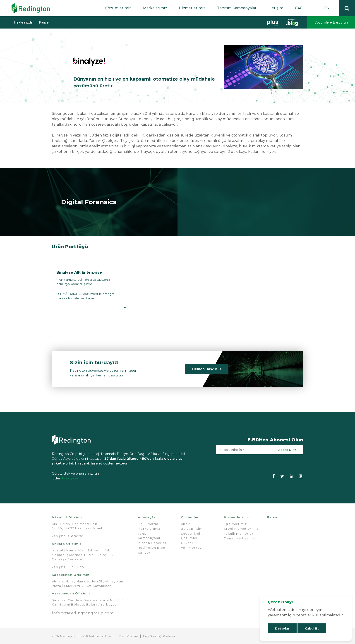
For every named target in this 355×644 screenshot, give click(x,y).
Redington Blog (152, 548)
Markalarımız (155, 8)
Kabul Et (312, 628)
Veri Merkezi (192, 548)
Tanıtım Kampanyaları (237, 8)
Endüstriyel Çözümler (191, 536)
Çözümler (190, 517)
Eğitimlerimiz (235, 524)
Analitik (187, 524)
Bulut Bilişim (192, 529)
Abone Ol (287, 450)
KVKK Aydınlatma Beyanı (97, 636)
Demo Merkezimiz (240, 538)
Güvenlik (188, 543)
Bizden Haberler (152, 543)
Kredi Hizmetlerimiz (241, 529)
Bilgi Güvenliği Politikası (159, 636)
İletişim (276, 8)
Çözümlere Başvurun (331, 22)
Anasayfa (147, 517)
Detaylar (282, 628)
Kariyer (44, 22)
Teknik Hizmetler (239, 534)
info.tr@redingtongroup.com (83, 613)
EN (327, 8)
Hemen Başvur (207, 369)
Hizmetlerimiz (192, 8)
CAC (299, 8)
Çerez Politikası (129, 636)
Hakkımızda (23, 22)
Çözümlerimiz (118, 8)
